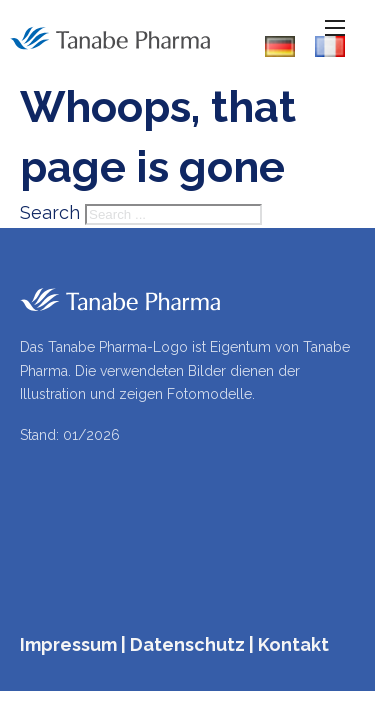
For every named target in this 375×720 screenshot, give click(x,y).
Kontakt (293, 644)
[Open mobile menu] (335, 28)
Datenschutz (187, 644)
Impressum (68, 644)
